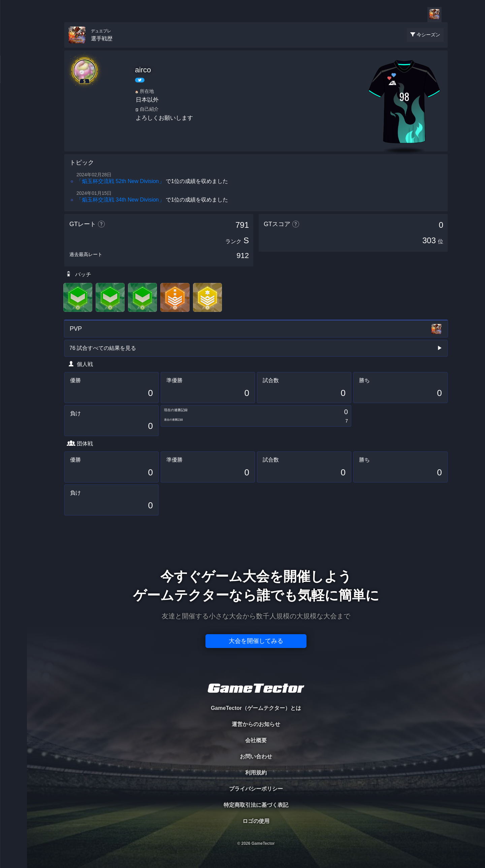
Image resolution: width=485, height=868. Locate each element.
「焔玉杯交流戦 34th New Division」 (120, 200)
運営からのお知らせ (256, 724)
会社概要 (256, 740)
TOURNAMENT (13, 48)
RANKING (13, 130)
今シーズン (428, 35)
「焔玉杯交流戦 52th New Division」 (120, 181)
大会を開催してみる (256, 641)
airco (143, 70)
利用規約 (256, 773)
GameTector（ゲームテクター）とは (256, 708)
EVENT (13, 158)
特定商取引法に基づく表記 (256, 805)
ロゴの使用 (256, 821)
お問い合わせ (256, 756)
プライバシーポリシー (256, 789)
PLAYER (14, 75)
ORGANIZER (13, 103)
